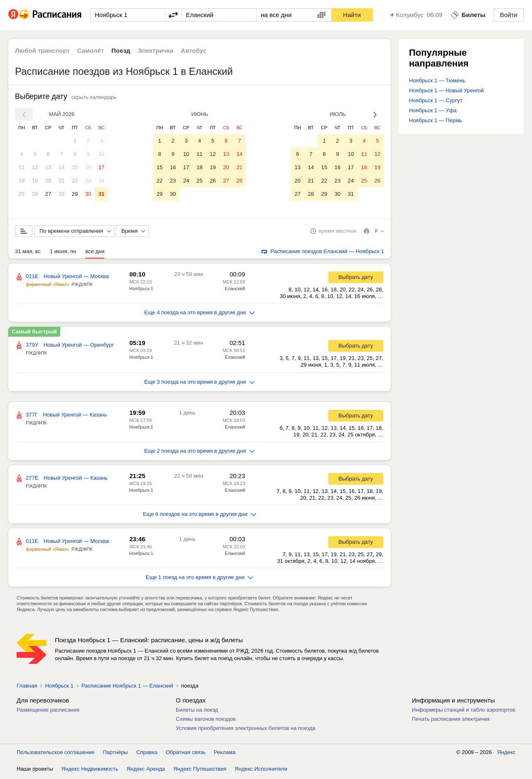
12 (35, 167)
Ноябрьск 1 (141, 290)
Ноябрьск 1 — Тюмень (437, 80)
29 (75, 194)
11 (22, 167)
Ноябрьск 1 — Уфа (433, 110)
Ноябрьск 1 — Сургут (436, 100)
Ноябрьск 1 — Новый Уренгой (446, 90)
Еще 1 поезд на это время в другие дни (200, 579)
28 (62, 194)
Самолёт (91, 51)
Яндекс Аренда (146, 770)
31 (101, 194)
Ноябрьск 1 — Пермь (436, 120)
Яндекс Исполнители (261, 770)
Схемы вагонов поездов (206, 721)
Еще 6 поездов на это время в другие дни (200, 516)
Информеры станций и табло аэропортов (464, 711)
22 (75, 181)
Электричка (155, 51)
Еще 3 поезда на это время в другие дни (199, 383)
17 (101, 167)
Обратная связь (186, 754)
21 (62, 181)
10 (101, 154)
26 (35, 194)
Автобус (194, 51)
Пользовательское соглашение (55, 754)
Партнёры (115, 754)
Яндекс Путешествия (200, 770)
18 (22, 181)
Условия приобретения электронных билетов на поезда (246, 730)
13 (48, 167)
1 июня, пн (63, 253)
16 (88, 167)
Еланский (235, 290)
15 (75, 167)
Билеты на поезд (197, 711)
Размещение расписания (48, 711)
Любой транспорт (42, 51)
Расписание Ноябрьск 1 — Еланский (127, 687)
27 (48, 194)
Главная (27, 687)
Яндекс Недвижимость (90, 770)
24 (101, 181)
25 (22, 194)
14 (62, 167)
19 (35, 181)
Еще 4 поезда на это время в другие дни (199, 314)
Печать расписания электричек (451, 721)
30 (88, 194)
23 (88, 181)
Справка (147, 754)
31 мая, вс (28, 253)
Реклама (225, 754)
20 (48, 181)
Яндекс (506, 754)
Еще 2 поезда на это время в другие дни (199, 452)
